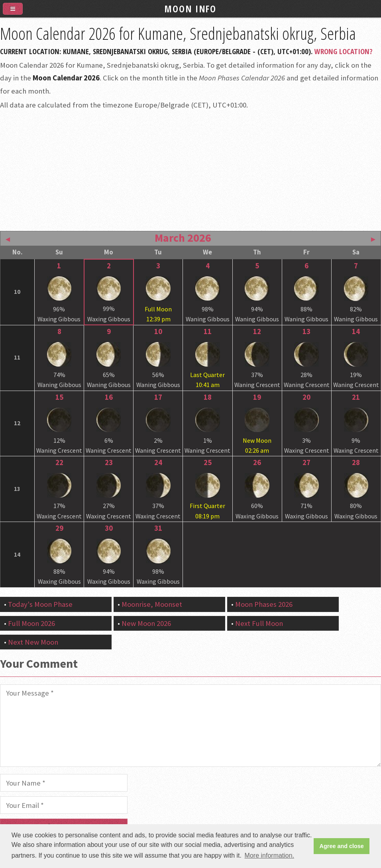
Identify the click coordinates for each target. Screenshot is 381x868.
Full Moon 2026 (31, 623)
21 (356, 397)
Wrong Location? (344, 51)
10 (158, 331)
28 (356, 462)
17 (158, 397)
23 (109, 462)
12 (257, 331)
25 (208, 462)
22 (59, 462)
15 (59, 397)
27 (306, 462)
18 (208, 397)
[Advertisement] (190, 169)
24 (158, 462)
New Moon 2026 (146, 623)
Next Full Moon (259, 623)
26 (257, 462)
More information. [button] (270, 855)
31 (158, 528)
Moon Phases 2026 (264, 604)
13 (306, 331)
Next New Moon (33, 642)
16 (109, 397)
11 (208, 331)
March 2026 (183, 238)
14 (356, 331)
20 (306, 397)
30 (109, 528)
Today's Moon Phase (40, 604)
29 (59, 528)
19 (257, 397)
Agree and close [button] (342, 846)
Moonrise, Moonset (152, 604)
